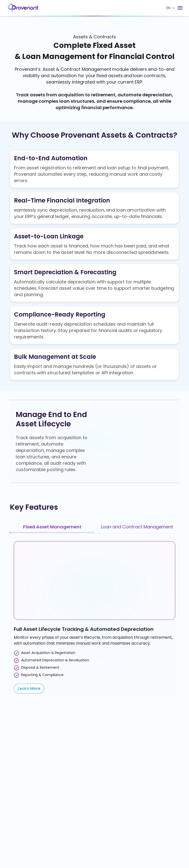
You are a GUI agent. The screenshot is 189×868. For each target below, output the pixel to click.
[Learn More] (29, 689)
